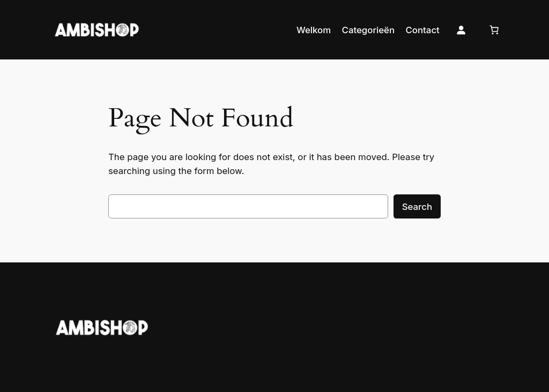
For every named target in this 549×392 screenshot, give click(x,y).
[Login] (461, 30)
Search (417, 207)
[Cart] (494, 30)
